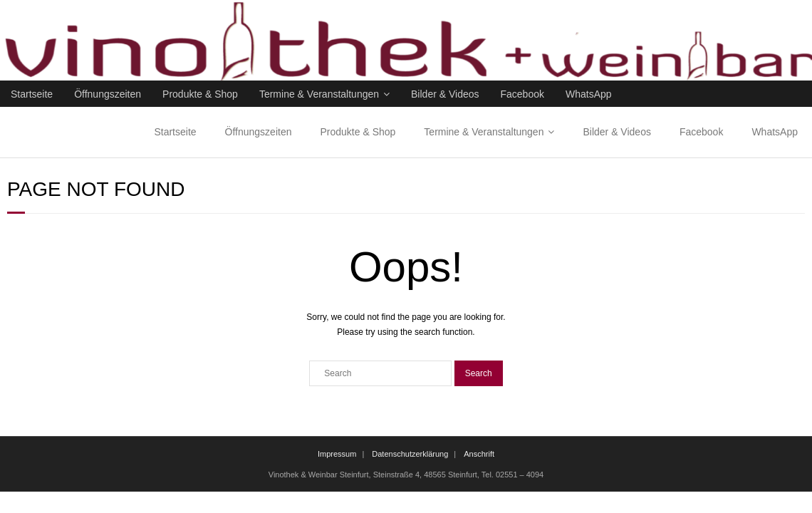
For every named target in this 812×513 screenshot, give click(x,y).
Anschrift (479, 454)
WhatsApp (589, 94)
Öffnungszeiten (108, 94)
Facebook (522, 94)
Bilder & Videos (445, 94)
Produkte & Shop (200, 94)
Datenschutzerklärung (410, 454)
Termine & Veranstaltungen (319, 94)
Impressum (337, 454)
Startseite (32, 94)
